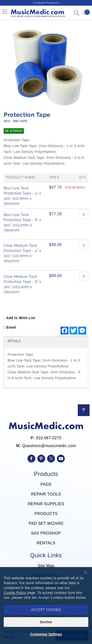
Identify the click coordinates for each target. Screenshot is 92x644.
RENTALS (46, 543)
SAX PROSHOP (46, 533)
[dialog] (46, 606)
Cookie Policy (15, 593)
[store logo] (38, 15)
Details (14, 341)
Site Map (46, 566)
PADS (46, 484)
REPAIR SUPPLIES (46, 504)
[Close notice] (86, 573)
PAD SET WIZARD (46, 523)
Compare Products (46, 3)
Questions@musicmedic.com (49, 446)
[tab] (46, 342)
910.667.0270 (49, 438)
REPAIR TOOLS (46, 494)
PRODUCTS (46, 514)
